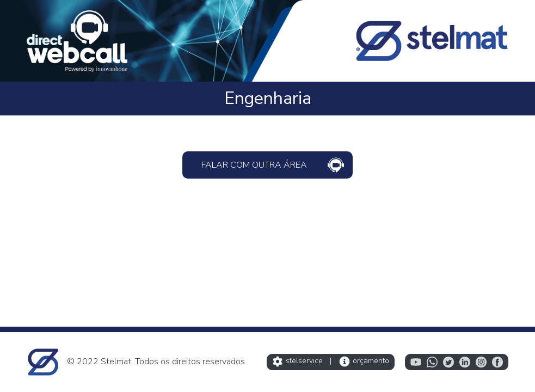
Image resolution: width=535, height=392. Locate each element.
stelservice (297, 361)
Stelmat (116, 362)
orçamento (364, 361)
